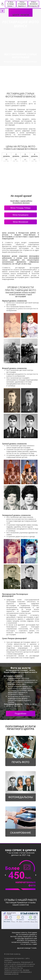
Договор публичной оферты (17, 971)
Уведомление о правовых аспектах (18, 973)
